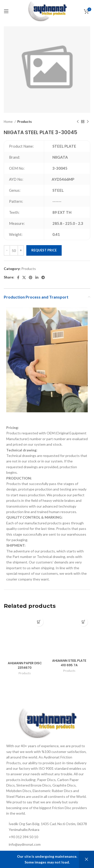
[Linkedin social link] (37, 277)
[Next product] (88, 122)
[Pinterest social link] (31, 277)
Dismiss (86, 859)
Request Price (44, 250)
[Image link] (47, 723)
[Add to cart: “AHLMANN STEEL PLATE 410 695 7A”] (83, 622)
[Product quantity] (14, 250)
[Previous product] (78, 122)
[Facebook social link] (18, 277)
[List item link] (47, 844)
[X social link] (24, 277)
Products (25, 122)
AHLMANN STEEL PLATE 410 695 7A (69, 663)
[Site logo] (47, 11)
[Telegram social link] (43, 277)
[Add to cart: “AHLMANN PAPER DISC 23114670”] (39, 622)
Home (9, 122)
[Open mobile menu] (6, 11)
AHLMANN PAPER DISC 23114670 (25, 665)
